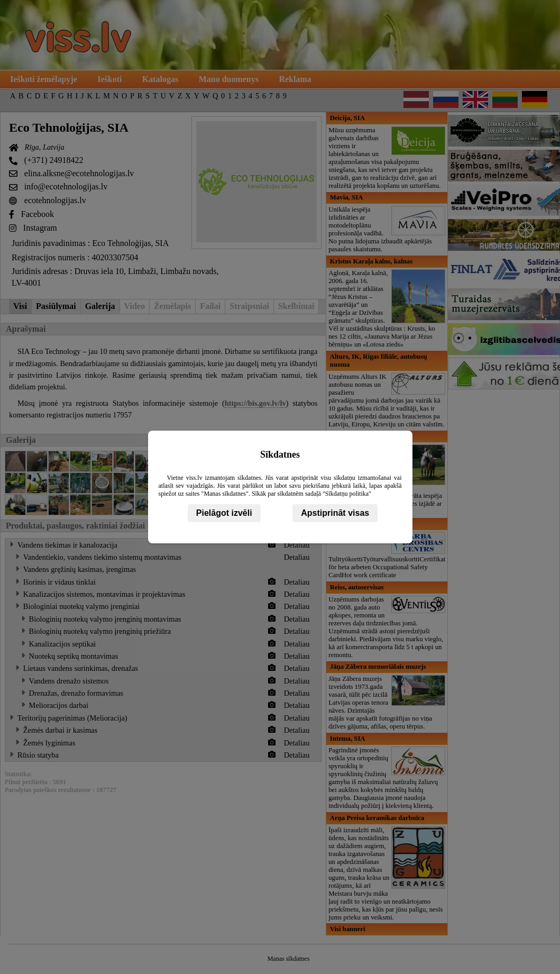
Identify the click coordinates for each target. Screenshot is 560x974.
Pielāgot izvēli (224, 513)
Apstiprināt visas (335, 513)
